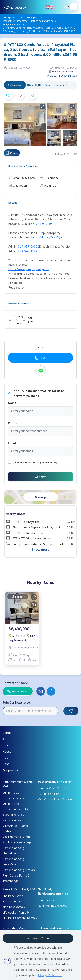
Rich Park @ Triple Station (55, 799)
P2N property (15, 7)
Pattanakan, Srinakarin (55, 781)
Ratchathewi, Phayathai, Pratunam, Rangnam (28, 21)
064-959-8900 (46, 224)
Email (12, 443)
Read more (16, 287)
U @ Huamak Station (16, 836)
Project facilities (19, 303)
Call (40, 358)
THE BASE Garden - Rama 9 (20, 918)
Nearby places (15, 514)
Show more (40, 549)
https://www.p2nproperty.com (29, 269)
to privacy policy (47, 462)
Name (12, 403)
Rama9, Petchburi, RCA (19, 889)
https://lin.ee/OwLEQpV (47, 237)
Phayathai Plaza (12, 24)
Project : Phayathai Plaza (62, 75)
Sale (6, 739)
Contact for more (15, 683)
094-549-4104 (28, 251)
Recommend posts (29, 17)
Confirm (41, 477)
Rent (6, 745)
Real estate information (23, 166)
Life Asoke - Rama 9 (16, 912)
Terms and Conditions (56, 928)
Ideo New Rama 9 (14, 907)
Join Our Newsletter (17, 702)
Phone (13, 423)
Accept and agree (24, 462)
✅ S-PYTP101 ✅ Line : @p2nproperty (22, 638)
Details (13, 202)
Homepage (8, 17)
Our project (10, 770)
